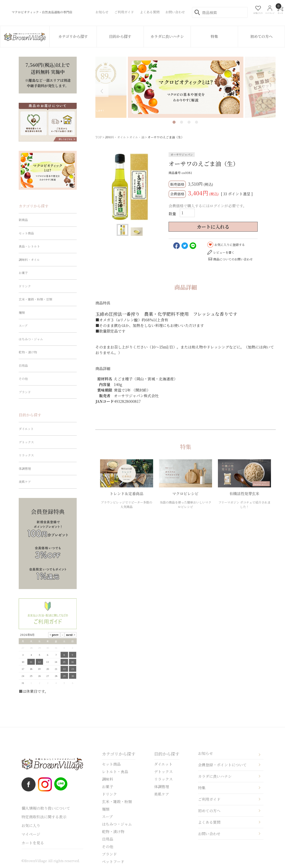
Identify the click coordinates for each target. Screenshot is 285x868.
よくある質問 (209, 822)
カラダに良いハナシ (167, 36)
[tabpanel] (186, 87)
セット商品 (26, 233)
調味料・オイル (115, 137)
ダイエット (26, 429)
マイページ (31, 834)
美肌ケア (25, 482)
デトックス (26, 442)
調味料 (108, 779)
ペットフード (113, 862)
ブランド (25, 392)
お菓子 (23, 273)
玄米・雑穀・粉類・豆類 (35, 299)
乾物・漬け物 (28, 352)
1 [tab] (174, 122)
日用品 (23, 365)
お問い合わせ (209, 834)
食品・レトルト (29, 246)
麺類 (22, 313)
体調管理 (25, 469)
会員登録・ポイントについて (222, 765)
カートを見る (33, 843)
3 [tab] (189, 122)
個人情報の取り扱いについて (46, 808)
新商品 (23, 220)
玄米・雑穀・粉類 (117, 802)
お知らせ (206, 753)
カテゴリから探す (73, 36)
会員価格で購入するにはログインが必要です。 (208, 206)
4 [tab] (197, 122)
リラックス (26, 455)
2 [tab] (182, 122)
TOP (99, 137)
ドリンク (25, 286)
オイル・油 (137, 137)
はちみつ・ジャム (31, 339)
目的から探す (120, 36)
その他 (23, 379)
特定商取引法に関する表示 (44, 817)
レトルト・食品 (115, 772)
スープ (23, 326)
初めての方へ (261, 36)
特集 (214, 36)
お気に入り (31, 825)
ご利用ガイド (209, 799)
